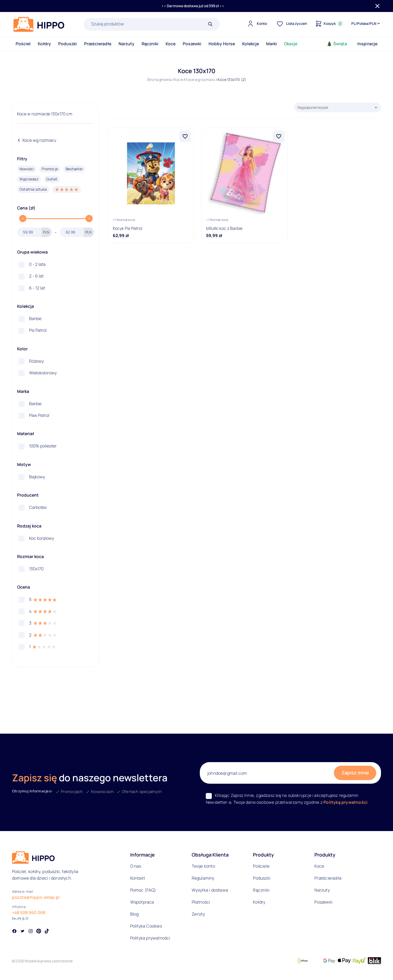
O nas (136, 866)
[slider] (23, 218)
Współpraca (142, 902)
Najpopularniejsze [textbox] (313, 107)
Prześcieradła (98, 44)
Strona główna (159, 80)
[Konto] (256, 24)
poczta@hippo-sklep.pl (36, 897)
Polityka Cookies (146, 926)
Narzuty (126, 44)
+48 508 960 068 (29, 912)
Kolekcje (250, 44)
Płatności (201, 902)
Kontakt (138, 878)
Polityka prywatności (150, 938)
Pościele (261, 866)
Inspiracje (367, 44)
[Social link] (14, 932)
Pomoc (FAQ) (143, 890)
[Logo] (39, 24)
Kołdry (44, 44)
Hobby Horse (222, 44)
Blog (135, 914)
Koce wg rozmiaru (200, 80)
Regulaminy (203, 878)
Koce (171, 44)
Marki (271, 44)
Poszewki (192, 44)
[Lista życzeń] (291, 24)
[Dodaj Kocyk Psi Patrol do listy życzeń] (185, 136)
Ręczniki (150, 44)
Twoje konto (203, 866)
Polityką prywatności (345, 802)
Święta (337, 44)
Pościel (23, 44)
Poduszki (67, 44)
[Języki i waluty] (366, 24)
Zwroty (198, 914)
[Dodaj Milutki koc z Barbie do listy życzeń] (279, 136)
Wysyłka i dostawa (210, 890)
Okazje (291, 44)
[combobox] (337, 107)
